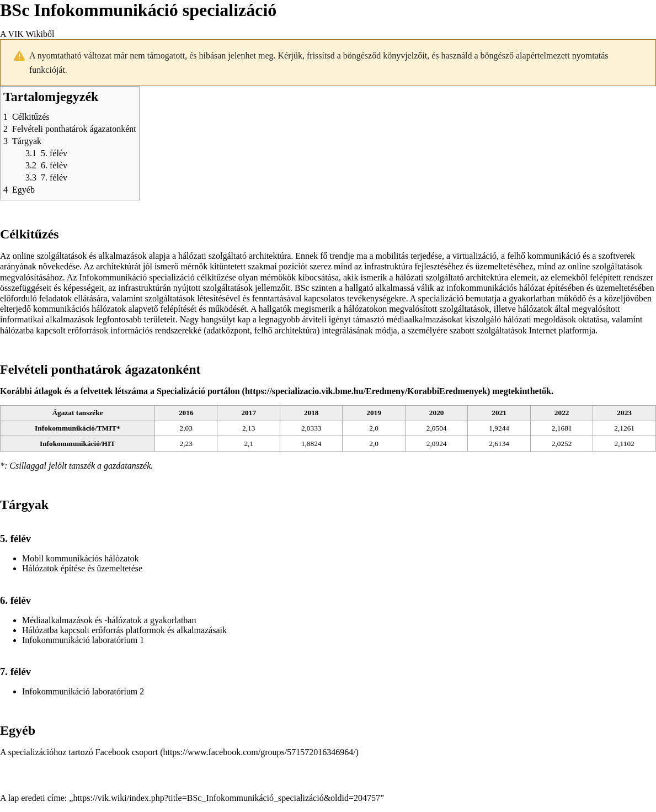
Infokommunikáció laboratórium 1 (83, 640)
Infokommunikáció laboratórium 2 (83, 691)
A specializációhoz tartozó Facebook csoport (79, 752)
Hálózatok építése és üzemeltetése (82, 568)
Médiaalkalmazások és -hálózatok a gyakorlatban (109, 620)
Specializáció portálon (198, 391)
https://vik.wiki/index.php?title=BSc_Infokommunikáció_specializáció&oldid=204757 (226, 798)
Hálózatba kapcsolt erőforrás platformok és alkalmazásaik (124, 630)
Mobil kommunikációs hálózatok (81, 558)
